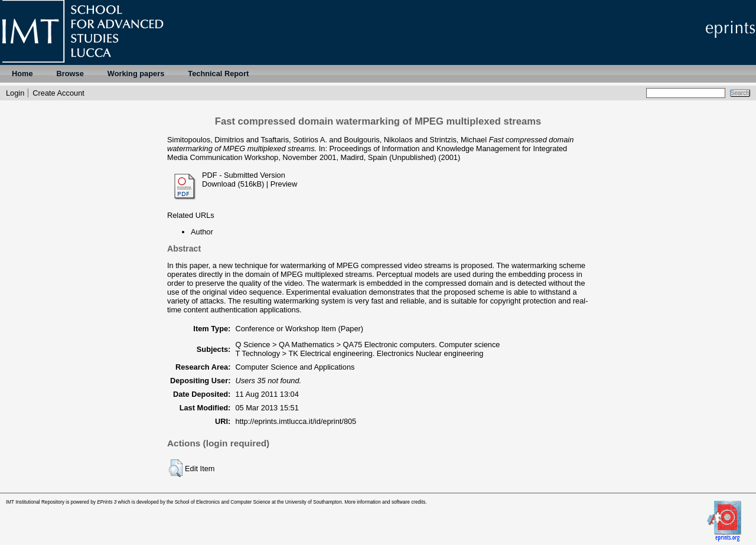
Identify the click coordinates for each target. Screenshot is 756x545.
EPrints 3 (107, 502)
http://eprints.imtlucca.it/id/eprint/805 (296, 421)
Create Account (58, 93)
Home (22, 74)
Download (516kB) (233, 184)
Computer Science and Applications (295, 367)
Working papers (136, 74)
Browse (70, 74)
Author (202, 232)
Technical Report (218, 74)
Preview (284, 184)
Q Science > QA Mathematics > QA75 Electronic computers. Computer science (367, 345)
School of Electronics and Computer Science (223, 502)
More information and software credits (385, 502)
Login (15, 93)
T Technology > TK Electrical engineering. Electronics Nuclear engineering (359, 353)
